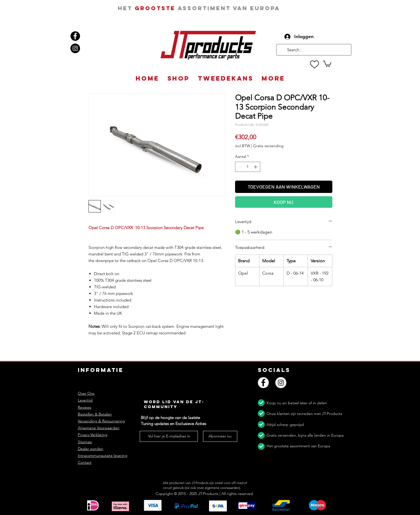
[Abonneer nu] (220, 436)
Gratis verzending (268, 146)
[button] (327, 63)
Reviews (85, 407)
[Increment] (256, 167)
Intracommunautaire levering (103, 456)
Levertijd (85, 400)
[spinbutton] (248, 167)
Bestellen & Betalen (95, 414)
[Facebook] (75, 36)
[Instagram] (75, 48)
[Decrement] (239, 167)
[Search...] (313, 50)
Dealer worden (91, 449)
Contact (85, 462)
